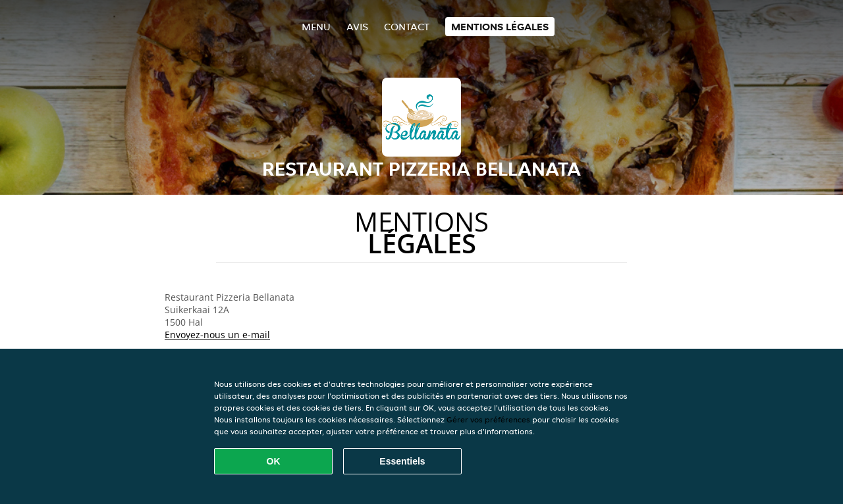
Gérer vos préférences (488, 419)
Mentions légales (500, 27)
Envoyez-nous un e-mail (217, 335)
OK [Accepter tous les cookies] (274, 461)
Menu (316, 27)
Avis (357, 27)
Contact (407, 27)
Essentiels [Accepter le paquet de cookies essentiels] (402, 461)
